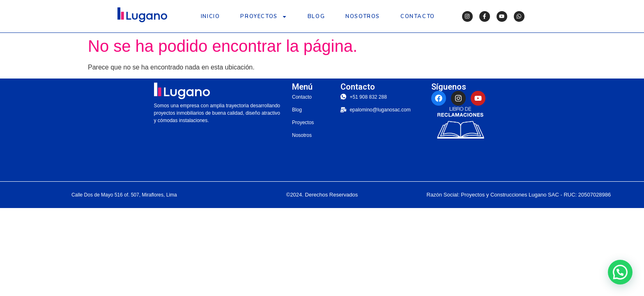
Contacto (418, 16)
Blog (316, 16)
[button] (620, 272)
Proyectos (263, 17)
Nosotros (363, 16)
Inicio (210, 16)
